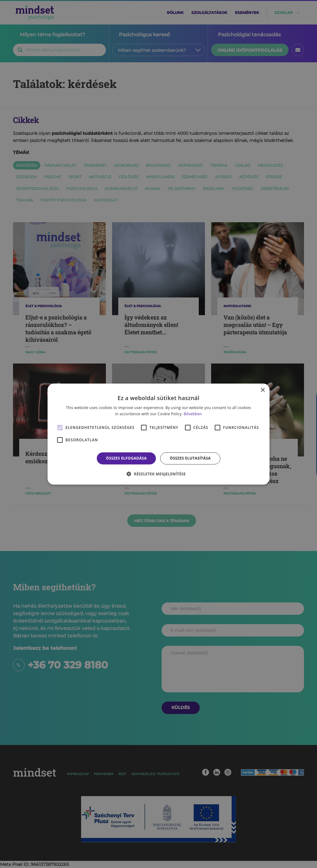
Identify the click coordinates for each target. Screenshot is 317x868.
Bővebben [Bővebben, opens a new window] (193, 414)
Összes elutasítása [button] (190, 458)
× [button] (262, 390)
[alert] (158, 434)
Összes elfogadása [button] (126, 458)
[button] (158, 474)
